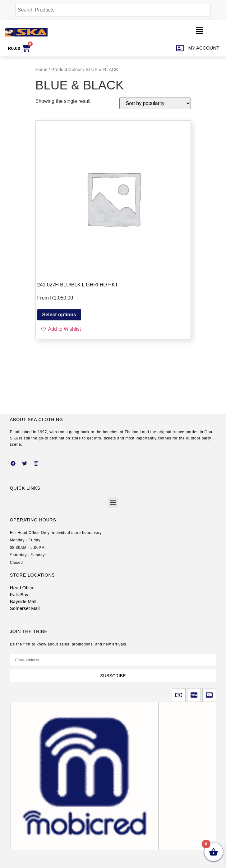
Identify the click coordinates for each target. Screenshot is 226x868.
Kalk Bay (19, 595)
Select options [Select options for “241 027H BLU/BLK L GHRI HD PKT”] (59, 315)
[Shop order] (155, 103)
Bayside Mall (23, 601)
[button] (199, 32)
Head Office (22, 588)
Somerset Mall (25, 608)
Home (42, 70)
